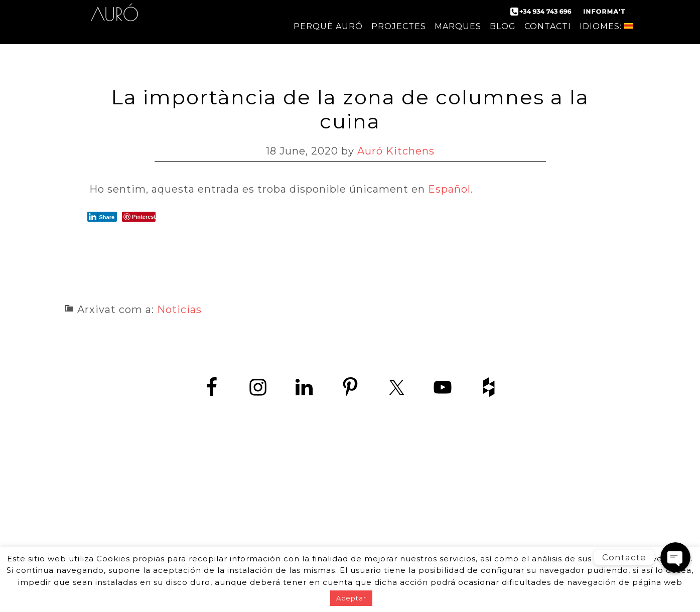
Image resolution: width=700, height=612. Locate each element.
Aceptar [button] (351, 598)
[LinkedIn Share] (102, 217)
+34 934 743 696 (359, 498)
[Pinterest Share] (139, 217)
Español (449, 189)
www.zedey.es (350, 520)
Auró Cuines (114, 20)
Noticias (179, 310)
